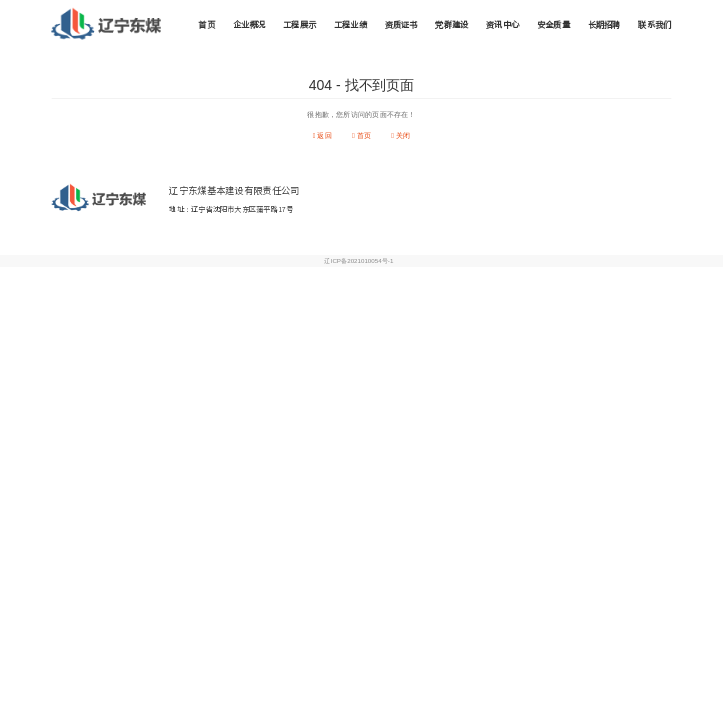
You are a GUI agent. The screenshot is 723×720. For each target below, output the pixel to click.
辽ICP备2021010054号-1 (358, 261)
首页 (206, 25)
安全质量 (553, 25)
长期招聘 (604, 25)
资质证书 (401, 25)
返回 (322, 136)
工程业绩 (350, 25)
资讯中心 (502, 25)
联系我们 (654, 25)
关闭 (400, 136)
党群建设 (451, 25)
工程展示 (299, 25)
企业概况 (249, 25)
